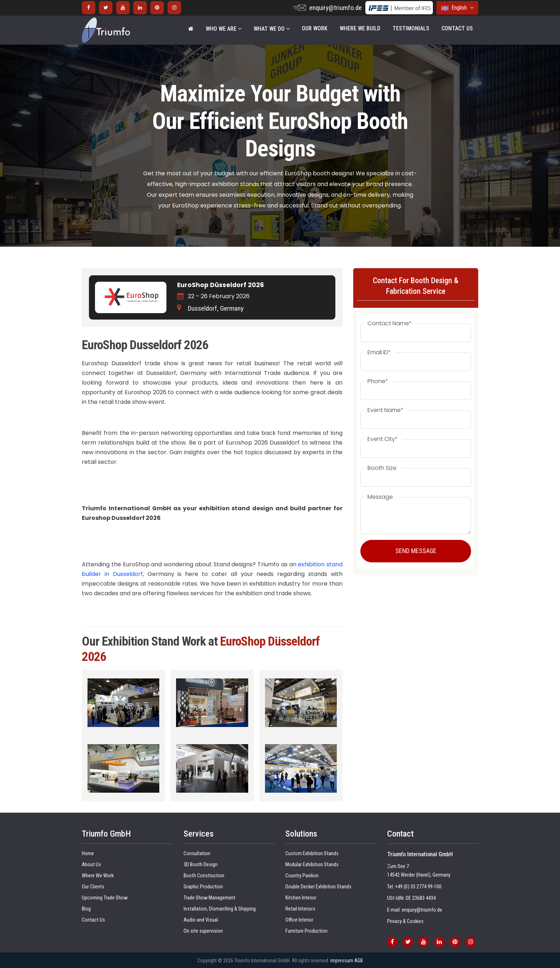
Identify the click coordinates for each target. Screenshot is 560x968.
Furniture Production (306, 931)
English (457, 8)
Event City (383, 439)
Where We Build (360, 28)
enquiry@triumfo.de (336, 8)
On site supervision (203, 931)
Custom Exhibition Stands (312, 854)
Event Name (386, 410)
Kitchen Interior (301, 898)
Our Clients (93, 887)
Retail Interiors (300, 909)
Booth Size (382, 468)
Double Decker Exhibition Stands (318, 887)
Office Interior (299, 920)
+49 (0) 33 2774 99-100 (418, 887)
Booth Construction (204, 876)
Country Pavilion (302, 876)
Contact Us (457, 28)
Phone (378, 381)
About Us (91, 865)
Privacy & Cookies (405, 921)
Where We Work (98, 876)
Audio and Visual (201, 920)
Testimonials (411, 28)
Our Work (315, 28)
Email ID (379, 352)
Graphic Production (203, 887)
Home (88, 854)
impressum (342, 961)
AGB (359, 961)
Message (380, 497)
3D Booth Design (201, 865)
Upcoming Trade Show (105, 898)
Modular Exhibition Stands (312, 865)
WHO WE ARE (224, 29)
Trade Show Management (209, 898)
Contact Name (390, 323)
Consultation (197, 854)
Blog (86, 909)
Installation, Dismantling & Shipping (220, 909)
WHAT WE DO (272, 29)
